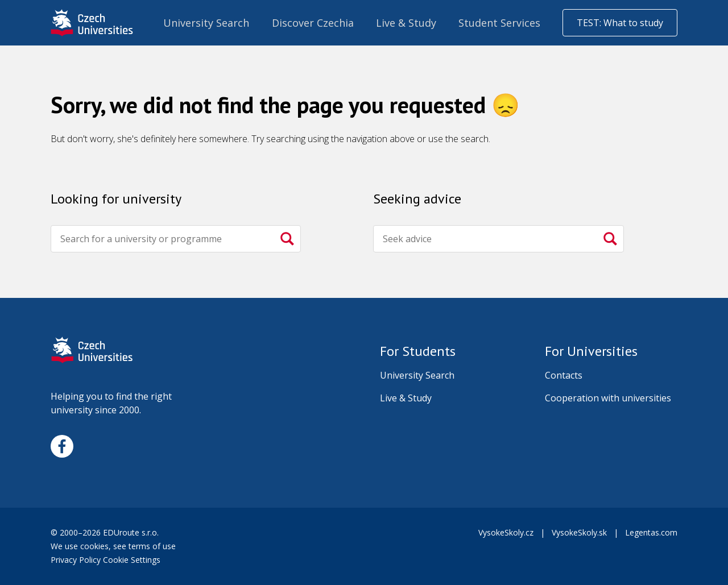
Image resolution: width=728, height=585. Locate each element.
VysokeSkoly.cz (506, 532)
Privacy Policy (76, 560)
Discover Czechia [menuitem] (313, 23)
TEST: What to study (620, 23)
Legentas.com (651, 532)
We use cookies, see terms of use (114, 546)
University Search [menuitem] (206, 23)
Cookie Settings (132, 560)
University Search (417, 375)
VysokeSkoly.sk (579, 532)
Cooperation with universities (608, 398)
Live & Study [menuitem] (406, 23)
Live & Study (406, 398)
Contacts (564, 375)
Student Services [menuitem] (499, 23)
